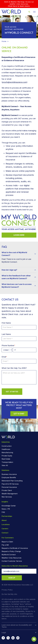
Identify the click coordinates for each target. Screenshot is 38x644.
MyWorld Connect (9, 555)
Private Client (7, 490)
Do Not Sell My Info (9, 594)
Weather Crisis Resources (12, 558)
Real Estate (6, 459)
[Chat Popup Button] (34, 639)
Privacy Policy (7, 590)
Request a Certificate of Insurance (15, 548)
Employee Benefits (9, 477)
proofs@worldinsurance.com (14, 82)
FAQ (3, 512)
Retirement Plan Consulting (12, 481)
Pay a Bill (5, 545)
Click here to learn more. (19, 6)
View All (5, 465)
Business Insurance (9, 474)
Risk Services (7, 497)
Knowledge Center (9, 506)
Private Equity (7, 456)
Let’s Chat (19, 414)
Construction (7, 446)
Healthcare (6, 449)
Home (4, 41)
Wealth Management (10, 494)
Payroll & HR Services (10, 484)
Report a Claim (7, 542)
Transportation (7, 462)
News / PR (6, 509)
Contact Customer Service (12, 561)
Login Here (19, 235)
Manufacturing (7, 452)
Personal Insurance (9, 487)
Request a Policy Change (11, 551)
